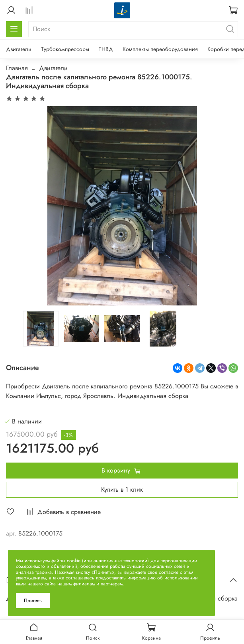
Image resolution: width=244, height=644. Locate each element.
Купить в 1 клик (122, 489)
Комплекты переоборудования (160, 49)
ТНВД (106, 49)
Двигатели (19, 49)
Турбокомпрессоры (65, 49)
